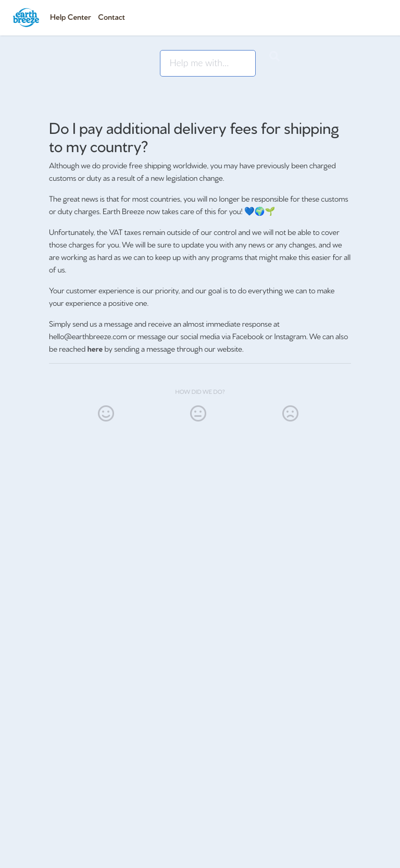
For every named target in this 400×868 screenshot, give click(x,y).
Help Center (71, 16)
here (95, 348)
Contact (111, 16)
